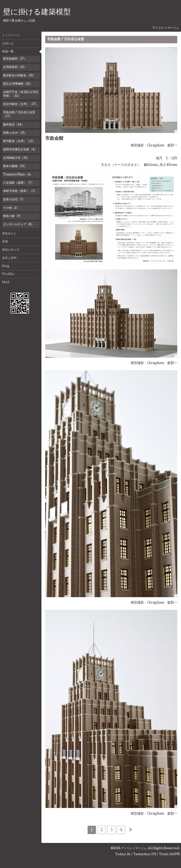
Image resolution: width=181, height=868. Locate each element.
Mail (6, 282)
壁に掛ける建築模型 (37, 13)
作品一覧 (8, 52)
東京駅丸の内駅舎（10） (19, 76)
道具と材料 (9, 258)
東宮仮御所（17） (15, 59)
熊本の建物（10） (15, 166)
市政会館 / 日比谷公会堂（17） (19, 115)
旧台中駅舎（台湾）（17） (21, 104)
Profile (8, 274)
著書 (5, 242)
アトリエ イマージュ (134, 849)
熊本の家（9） (13, 216)
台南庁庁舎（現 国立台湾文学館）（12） (21, 94)
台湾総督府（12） (15, 67)
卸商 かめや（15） (15, 133)
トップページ (11, 36)
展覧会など (9, 234)
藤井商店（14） (14, 125)
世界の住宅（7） (14, 200)
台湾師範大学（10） (16, 158)
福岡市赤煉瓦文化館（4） (20, 150)
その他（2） (11, 208)
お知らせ (8, 44)
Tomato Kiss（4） (18, 175)
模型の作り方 (11, 250)
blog (6, 266)
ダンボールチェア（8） (19, 225)
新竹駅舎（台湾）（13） (19, 141)
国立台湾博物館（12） (18, 84)
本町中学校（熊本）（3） (20, 191)
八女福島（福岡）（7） (19, 183)
